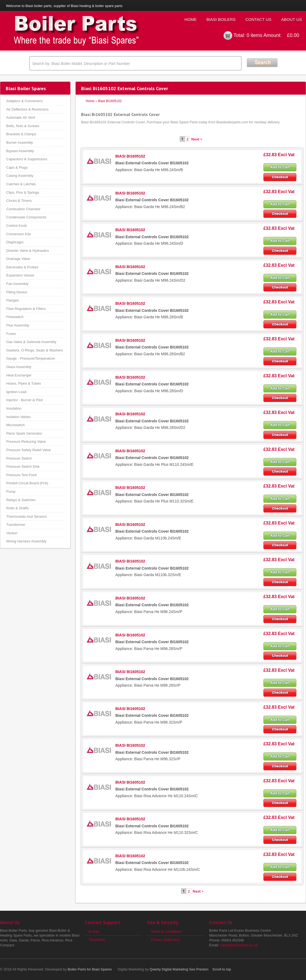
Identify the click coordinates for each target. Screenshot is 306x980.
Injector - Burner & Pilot (24, 400)
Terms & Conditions (166, 932)
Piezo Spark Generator (24, 433)
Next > (197, 139)
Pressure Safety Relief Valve (29, 450)
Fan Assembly (17, 284)
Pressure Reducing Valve (26, 442)
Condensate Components (26, 217)
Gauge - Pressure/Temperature (31, 358)
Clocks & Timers (19, 201)
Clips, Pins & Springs (23, 192)
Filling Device (17, 292)
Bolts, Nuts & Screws (23, 126)
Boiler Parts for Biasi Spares (90, 969)
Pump (11, 491)
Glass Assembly (19, 367)
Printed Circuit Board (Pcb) (27, 483)
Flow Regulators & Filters (26, 309)
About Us (292, 19)
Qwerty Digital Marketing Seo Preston (179, 969)
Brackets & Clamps (21, 134)
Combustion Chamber (23, 209)
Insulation (14, 408)
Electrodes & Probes (22, 267)
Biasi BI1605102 (110, 101)
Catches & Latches (21, 184)
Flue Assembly (18, 325)
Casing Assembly (20, 176)
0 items (254, 35)
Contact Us (258, 19)
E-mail (94, 932)
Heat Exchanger (19, 375)
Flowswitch (15, 317)
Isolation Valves (18, 417)
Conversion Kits (19, 234)
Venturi (12, 533)
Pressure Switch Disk (23, 467)
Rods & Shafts (17, 508)
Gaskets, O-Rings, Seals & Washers (35, 350)
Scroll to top (222, 969)
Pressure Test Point (21, 475)
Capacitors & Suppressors (27, 159)
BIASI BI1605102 (130, 156)
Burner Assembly (20, 142)
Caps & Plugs (17, 167)
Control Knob (17, 226)
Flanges (12, 300)
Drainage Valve (18, 259)
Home (191, 19)
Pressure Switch (19, 458)
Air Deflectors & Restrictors (27, 109)
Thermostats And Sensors (27, 516)
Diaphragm (15, 242)
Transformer (16, 525)
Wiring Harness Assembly (26, 541)
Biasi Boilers (221, 19)
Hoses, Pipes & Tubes (24, 383)
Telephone (97, 940)
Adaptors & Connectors (24, 101)
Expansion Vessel (20, 275)
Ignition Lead (16, 392)
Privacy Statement (165, 940)
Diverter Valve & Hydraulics (28, 251)
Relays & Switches (21, 500)
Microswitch (15, 425)
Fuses (11, 334)
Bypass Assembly (20, 151)
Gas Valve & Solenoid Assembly (31, 342)
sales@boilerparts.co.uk (239, 945)
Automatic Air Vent (21, 117)
